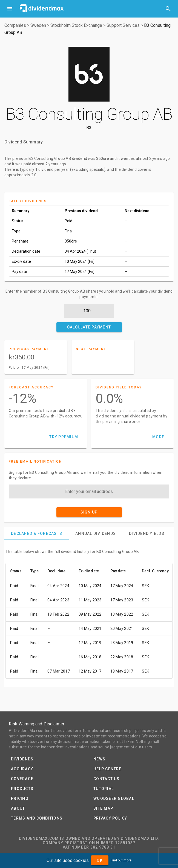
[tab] (37, 534)
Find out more (121, 860)
